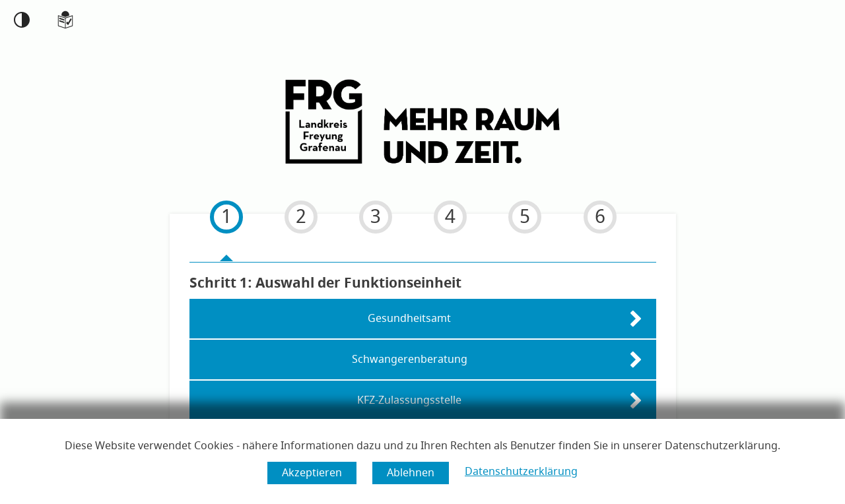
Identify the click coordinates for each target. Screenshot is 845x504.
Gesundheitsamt (409, 317)
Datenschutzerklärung (521, 472)
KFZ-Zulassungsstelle (409, 399)
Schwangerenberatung (410, 358)
